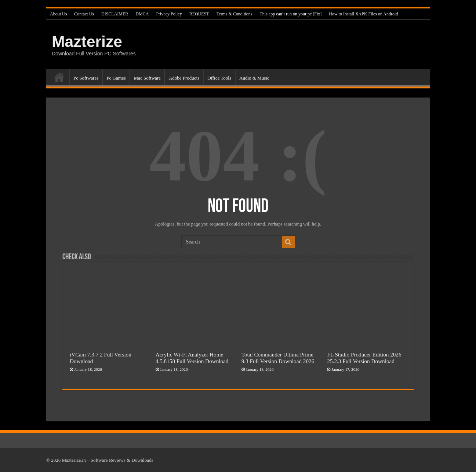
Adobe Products (184, 78)
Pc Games (116, 78)
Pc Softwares (86, 78)
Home (59, 77)
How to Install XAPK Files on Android (363, 14)
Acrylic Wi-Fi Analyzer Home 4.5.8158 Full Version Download (192, 358)
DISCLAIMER (115, 14)
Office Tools (219, 78)
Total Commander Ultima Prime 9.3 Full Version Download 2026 (278, 358)
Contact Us (84, 14)
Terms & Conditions (235, 14)
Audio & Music (254, 78)
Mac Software (147, 78)
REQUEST (199, 14)
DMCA (142, 14)
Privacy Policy (169, 14)
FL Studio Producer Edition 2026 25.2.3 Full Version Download (364, 358)
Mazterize (87, 41)
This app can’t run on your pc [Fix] (291, 14)
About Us (58, 14)
